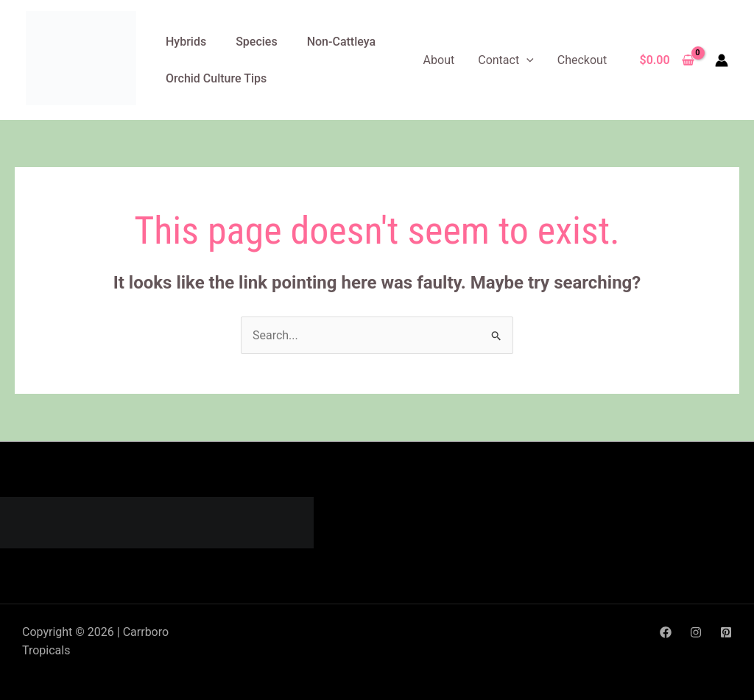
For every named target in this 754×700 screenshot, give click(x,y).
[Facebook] (666, 632)
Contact (506, 60)
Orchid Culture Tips (216, 78)
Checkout (582, 60)
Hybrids (186, 42)
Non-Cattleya (341, 42)
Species (256, 42)
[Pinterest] (726, 632)
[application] (526, 60)
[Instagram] (696, 632)
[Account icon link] (722, 60)
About (439, 60)
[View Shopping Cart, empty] (667, 60)
